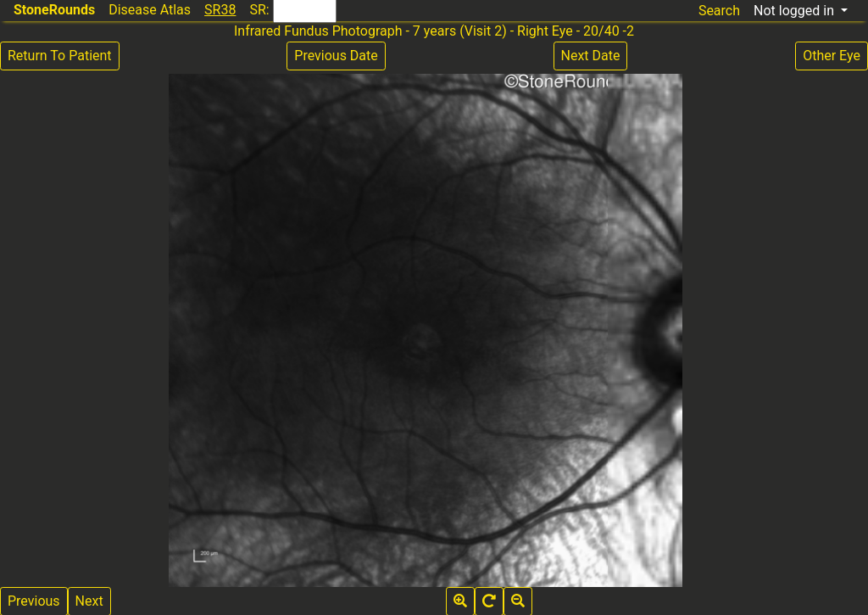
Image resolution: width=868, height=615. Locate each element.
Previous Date (336, 56)
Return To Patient (60, 56)
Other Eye (832, 56)
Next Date (591, 56)
